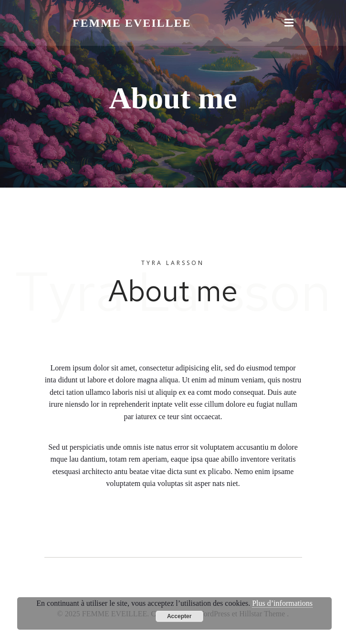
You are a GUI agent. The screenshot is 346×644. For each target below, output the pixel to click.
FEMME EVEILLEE (132, 23)
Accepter (179, 616)
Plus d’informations (282, 603)
